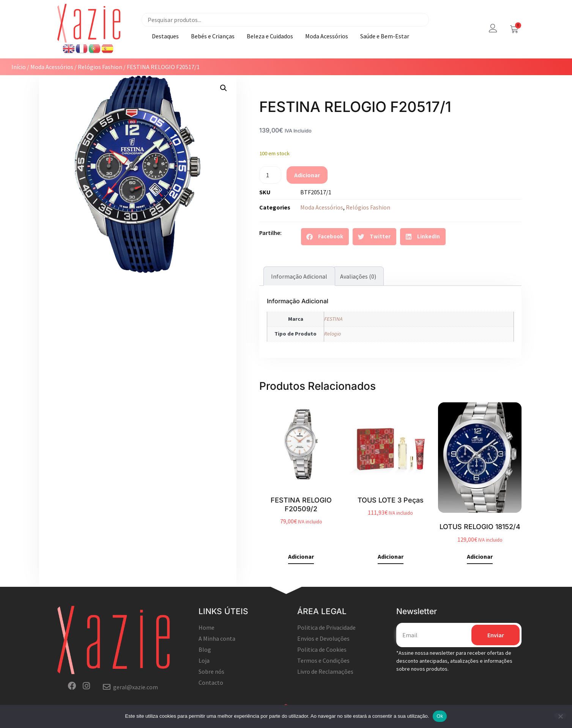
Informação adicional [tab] (299, 276)
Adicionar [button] (301, 557)
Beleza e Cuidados (270, 36)
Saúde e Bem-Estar (385, 36)
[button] (224, 88)
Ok (440, 716)
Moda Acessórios (327, 36)
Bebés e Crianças (213, 36)
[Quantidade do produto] (270, 175)
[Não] (560, 715)
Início (19, 67)
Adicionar (307, 175)
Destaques (165, 36)
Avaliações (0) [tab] (358, 276)
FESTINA (333, 319)
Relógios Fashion (100, 67)
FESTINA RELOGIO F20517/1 (355, 107)
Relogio (332, 334)
